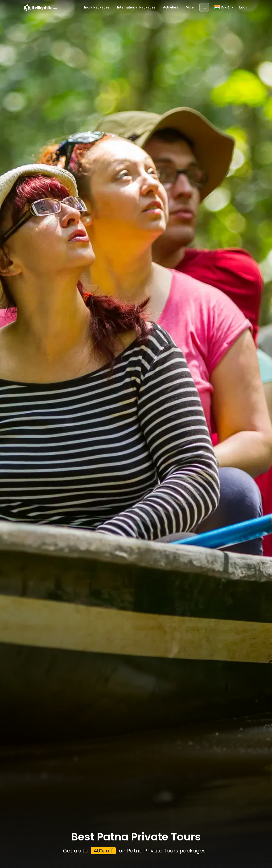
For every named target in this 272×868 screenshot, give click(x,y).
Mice (190, 7)
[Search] (204, 7)
